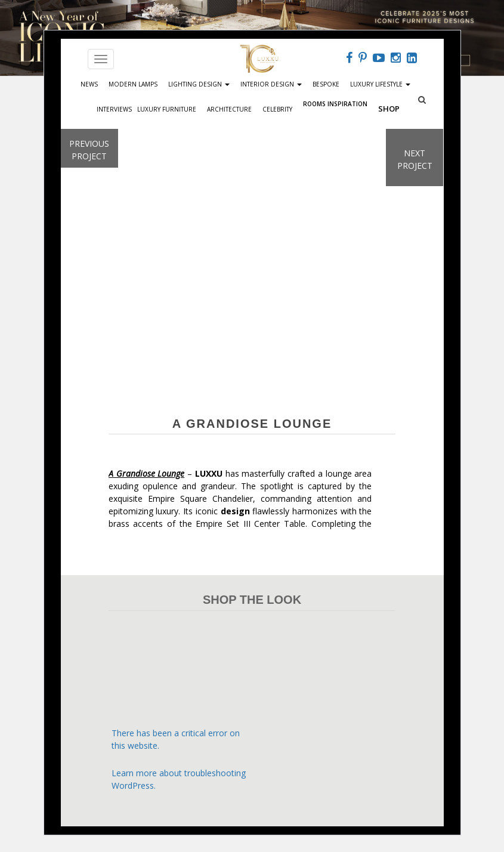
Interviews (114, 109)
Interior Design (271, 84)
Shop (389, 109)
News (89, 84)
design (235, 511)
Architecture (229, 109)
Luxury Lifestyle (380, 84)
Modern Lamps (133, 84)
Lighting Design (199, 84)
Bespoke (326, 84)
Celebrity (277, 109)
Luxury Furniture (167, 109)
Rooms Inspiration (335, 103)
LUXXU (209, 473)
